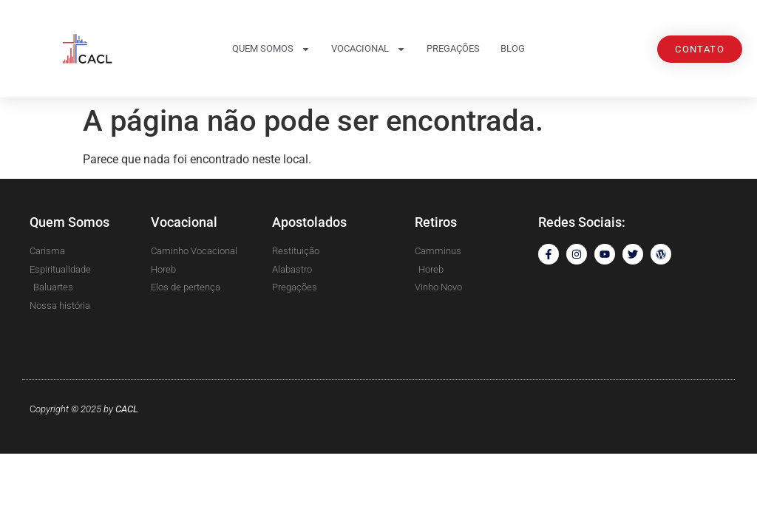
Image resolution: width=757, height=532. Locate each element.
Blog (513, 48)
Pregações (453, 48)
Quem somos (271, 49)
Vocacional (369, 49)
